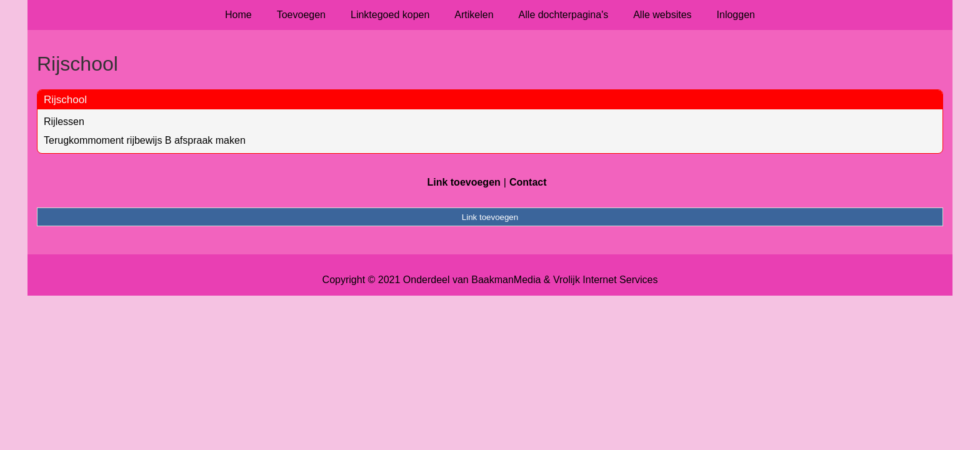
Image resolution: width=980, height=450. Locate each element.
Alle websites (662, 15)
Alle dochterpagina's (564, 15)
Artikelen (474, 15)
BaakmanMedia (506, 280)
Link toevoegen (463, 182)
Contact (528, 182)
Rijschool (65, 100)
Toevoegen (301, 15)
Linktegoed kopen (390, 15)
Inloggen (736, 15)
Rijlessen (64, 122)
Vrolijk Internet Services (605, 280)
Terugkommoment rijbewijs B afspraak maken (145, 140)
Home (238, 15)
